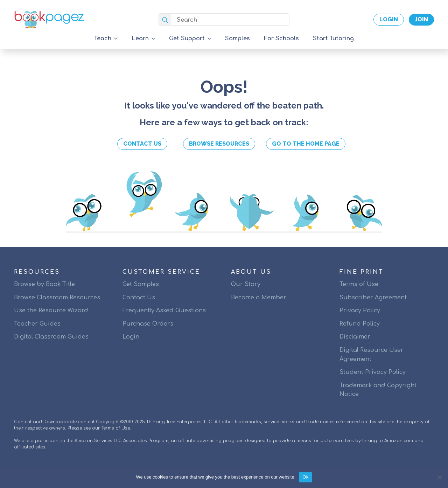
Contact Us (139, 298)
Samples (237, 39)
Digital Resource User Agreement (372, 355)
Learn (140, 39)
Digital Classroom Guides (51, 337)
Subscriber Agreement (373, 298)
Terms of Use (359, 284)
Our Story (246, 284)
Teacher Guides (37, 324)
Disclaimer (355, 337)
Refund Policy (360, 324)
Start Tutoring (333, 39)
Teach (103, 39)
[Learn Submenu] (155, 39)
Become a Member (259, 298)
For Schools (281, 39)
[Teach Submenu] (118, 39)
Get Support (187, 39)
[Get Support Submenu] (211, 39)
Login (131, 337)
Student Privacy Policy (373, 372)
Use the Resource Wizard (51, 311)
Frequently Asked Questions (164, 311)
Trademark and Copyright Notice (378, 390)
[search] (165, 20)
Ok (305, 477)
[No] (439, 477)
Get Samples (141, 284)
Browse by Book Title (44, 284)
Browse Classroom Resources (57, 298)
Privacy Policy (360, 311)
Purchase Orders (148, 324)
